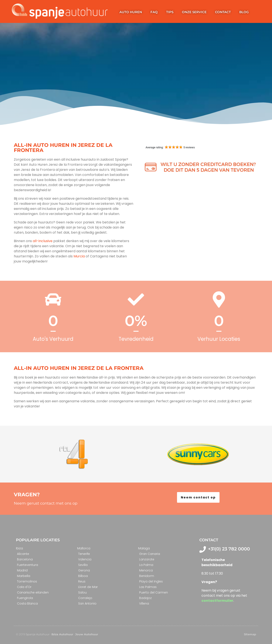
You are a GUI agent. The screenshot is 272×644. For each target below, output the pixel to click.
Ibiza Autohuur (62, 634)
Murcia (79, 256)
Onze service (194, 12)
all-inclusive (43, 241)
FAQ (154, 12)
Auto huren (131, 12)
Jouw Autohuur (87, 634)
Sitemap (250, 634)
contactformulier (217, 601)
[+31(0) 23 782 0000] (203, 549)
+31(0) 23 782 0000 (229, 549)
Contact (223, 12)
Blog (244, 12)
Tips (170, 12)
